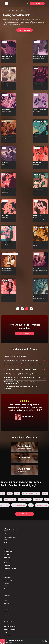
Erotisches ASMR (8, 560)
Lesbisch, (4, 297)
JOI (5, 606)
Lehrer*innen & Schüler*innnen (10, 254)
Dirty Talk (37, 175)
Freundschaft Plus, (38, 138)
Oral (36, 281)
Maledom (10, 271)
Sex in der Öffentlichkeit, (39, 271)
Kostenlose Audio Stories (10, 568)
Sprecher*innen (8, 580)
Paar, (3, 59)
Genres (6, 589)
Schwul (6, 601)
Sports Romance (20, 505)
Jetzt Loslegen (37, 3)
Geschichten (7, 578)
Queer (36, 95)
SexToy (40, 165)
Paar (36, 69)
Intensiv (8, 138)
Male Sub (37, 499)
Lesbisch (5, 69)
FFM (18, 494)
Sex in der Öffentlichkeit (5, 192)
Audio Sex (6, 554)
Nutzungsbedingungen (10, 627)
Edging (22, 11)
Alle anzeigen (7, 615)
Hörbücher (7, 563)
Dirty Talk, (36, 85)
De (10, 11)
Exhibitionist (41, 191)
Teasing (42, 59)
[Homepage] (13, 3)
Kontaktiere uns (8, 635)
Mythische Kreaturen (32, 494)
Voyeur (44, 138)
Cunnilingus (7, 59)
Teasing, (4, 138)
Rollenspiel (37, 42)
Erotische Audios (8, 552)
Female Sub (41, 298)
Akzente (6, 586)
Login (5, 534)
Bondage (6, 85)
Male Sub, (36, 165)
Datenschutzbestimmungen (11, 629)
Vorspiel (10, 244)
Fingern (9, 166)
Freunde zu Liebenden (40, 122)
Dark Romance (23, 499)
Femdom (37, 148)
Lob (11, 494)
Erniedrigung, (5, 244)
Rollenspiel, (4, 271)
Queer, (3, 112)
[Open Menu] (27, 3)
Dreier (4, 122)
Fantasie (15, 11)
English (6, 540)
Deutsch (6, 542)
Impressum (7, 624)
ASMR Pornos (7, 566)
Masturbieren (8, 112)
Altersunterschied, (38, 244)
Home (5, 11)
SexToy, (35, 112)
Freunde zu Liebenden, (4, 165)
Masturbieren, (37, 59)
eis (32, 505)
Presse (6, 632)
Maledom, (36, 191)
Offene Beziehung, (36, 218)
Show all (24, 514)
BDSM (4, 148)
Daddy (4, 42)
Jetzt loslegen (25, 30)
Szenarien (6, 583)
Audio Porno (7, 557)
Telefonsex (5, 281)
